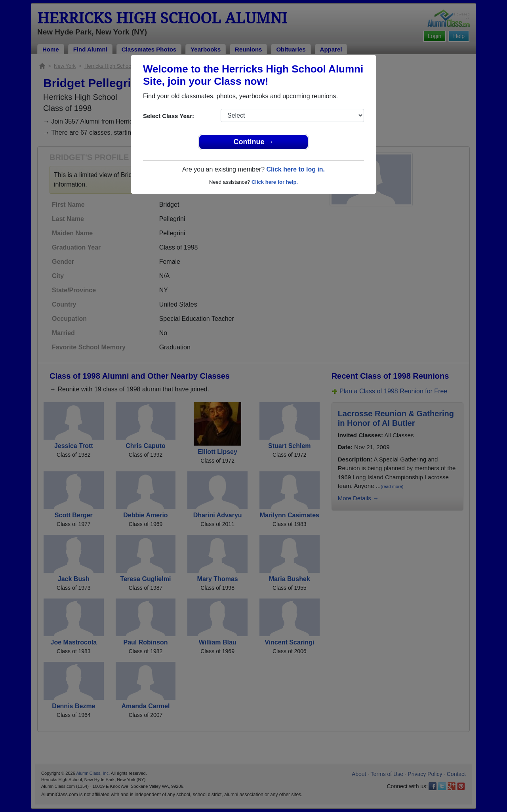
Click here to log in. (295, 169)
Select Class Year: (169, 116)
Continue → (254, 142)
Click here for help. (275, 182)
